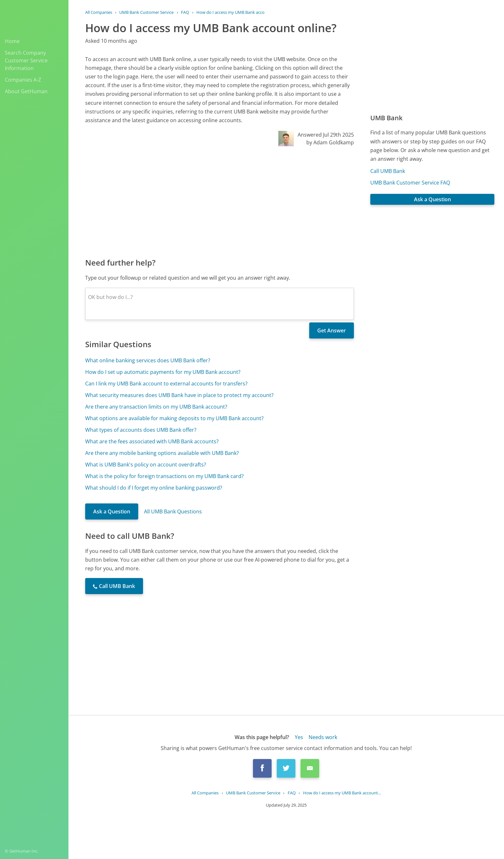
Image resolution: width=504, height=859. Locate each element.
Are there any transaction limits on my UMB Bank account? (156, 407)
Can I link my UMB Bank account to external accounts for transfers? (166, 384)
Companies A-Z (23, 80)
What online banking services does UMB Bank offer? (148, 360)
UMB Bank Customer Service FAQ (410, 183)
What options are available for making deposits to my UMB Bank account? (174, 418)
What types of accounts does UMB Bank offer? (141, 430)
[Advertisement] (220, 202)
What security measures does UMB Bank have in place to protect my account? (179, 395)
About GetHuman (26, 91)
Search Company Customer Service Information (26, 60)
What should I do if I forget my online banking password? (154, 488)
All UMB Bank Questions (173, 511)
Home (12, 41)
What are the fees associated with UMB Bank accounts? (152, 441)
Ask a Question (112, 511)
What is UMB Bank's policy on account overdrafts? (146, 465)
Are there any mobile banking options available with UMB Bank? (162, 453)
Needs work (323, 737)
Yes (299, 737)
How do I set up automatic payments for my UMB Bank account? (163, 372)
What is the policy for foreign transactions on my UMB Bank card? (164, 476)
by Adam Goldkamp (330, 142)
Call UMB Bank (388, 171)
